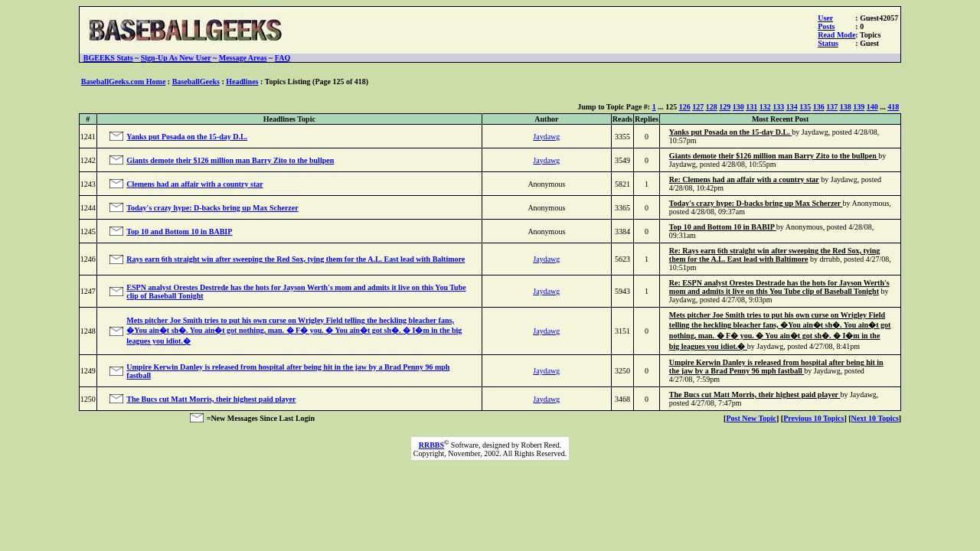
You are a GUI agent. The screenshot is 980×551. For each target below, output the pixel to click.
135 (805, 107)
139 (859, 107)
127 (698, 107)
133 (778, 107)
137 (832, 107)
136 (819, 107)
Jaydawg (546, 137)
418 (893, 107)
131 (751, 107)
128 (712, 107)
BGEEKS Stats (108, 58)
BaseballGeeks (196, 82)
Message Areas (243, 58)
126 (685, 107)
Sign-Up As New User (176, 58)
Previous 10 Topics (813, 418)
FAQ (283, 58)
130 (738, 107)
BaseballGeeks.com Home (124, 82)
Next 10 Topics (875, 418)
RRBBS (431, 445)
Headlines (242, 82)
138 (846, 107)
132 (765, 107)
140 (872, 107)
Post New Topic (751, 418)
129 (725, 107)
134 (792, 107)
